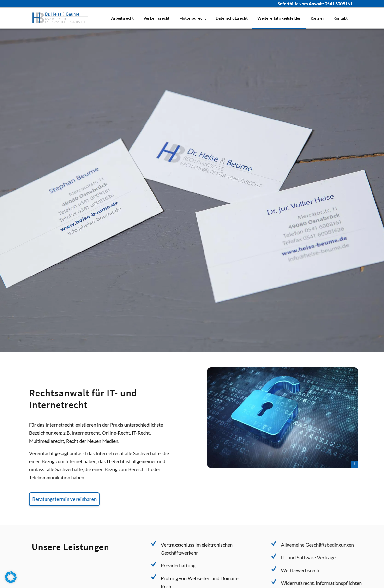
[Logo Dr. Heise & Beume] (60, 18)
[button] (11, 577)
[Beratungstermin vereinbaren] (57, 499)
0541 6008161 (339, 4)
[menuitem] (122, 18)
